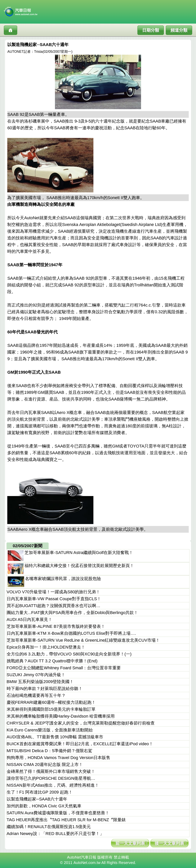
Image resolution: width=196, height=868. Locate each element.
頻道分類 (179, 30)
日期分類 (151, 30)
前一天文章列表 (130, 843)
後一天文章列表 (169, 843)
